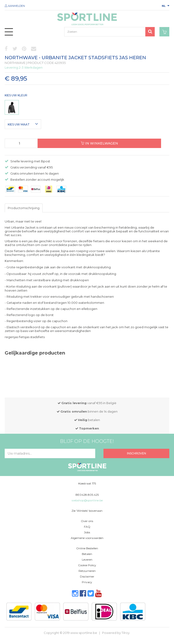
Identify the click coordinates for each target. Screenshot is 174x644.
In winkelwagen (99, 143)
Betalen (87, 554)
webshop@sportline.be (87, 500)
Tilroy (126, 633)
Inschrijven (136, 453)
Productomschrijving (24, 208)
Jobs (87, 532)
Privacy (87, 582)
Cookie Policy (87, 565)
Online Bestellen (87, 548)
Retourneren (87, 571)
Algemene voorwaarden (87, 538)
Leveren (87, 560)
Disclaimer (87, 576)
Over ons (87, 521)
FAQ (87, 527)
